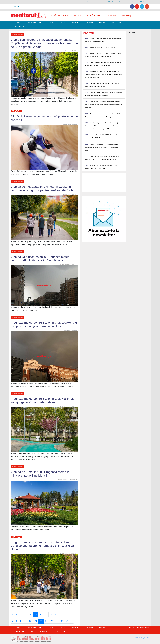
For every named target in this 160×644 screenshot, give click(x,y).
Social (63, 23)
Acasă (53, 16)
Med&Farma (89, 23)
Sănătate (17, 23)
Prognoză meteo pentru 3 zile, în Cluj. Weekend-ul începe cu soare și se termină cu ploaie (44, 324)
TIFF (130, 23)
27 (52, 621)
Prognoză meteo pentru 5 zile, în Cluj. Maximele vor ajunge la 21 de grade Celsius (43, 400)
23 (30, 621)
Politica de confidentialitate (108, 2)
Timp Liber (16, 537)
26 (41, 614)
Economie (51, 23)
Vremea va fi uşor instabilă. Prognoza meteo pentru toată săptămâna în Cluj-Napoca (40, 259)
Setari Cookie (144, 2)
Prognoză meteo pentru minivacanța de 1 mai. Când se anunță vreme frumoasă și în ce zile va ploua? (42, 546)
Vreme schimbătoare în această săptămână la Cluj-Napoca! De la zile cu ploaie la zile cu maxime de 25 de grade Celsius (44, 43)
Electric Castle (19, 27)
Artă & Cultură (117, 23)
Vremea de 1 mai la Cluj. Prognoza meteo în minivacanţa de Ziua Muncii (40, 474)
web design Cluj (142, 637)
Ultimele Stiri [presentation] (88, 33)
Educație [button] (63, 16)
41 (57, 614)
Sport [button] (100, 16)
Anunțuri (75, 23)
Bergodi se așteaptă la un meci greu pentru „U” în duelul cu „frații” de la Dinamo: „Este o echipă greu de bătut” (103, 147)
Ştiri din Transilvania (34, 23)
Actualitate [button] (76, 16)
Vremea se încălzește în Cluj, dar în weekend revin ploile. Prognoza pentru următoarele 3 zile (42, 188)
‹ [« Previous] (13, 614)
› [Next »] (61, 614)
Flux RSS (16, 6)
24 (30, 614)
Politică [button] (89, 16)
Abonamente (123, 2)
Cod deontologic (92, 2)
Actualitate (17, 34)
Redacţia (81, 2)
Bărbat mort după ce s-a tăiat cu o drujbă (102, 47)
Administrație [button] (126, 16)
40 (51, 614)
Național (102, 23)
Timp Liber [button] (111, 16)
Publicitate (133, 2)
